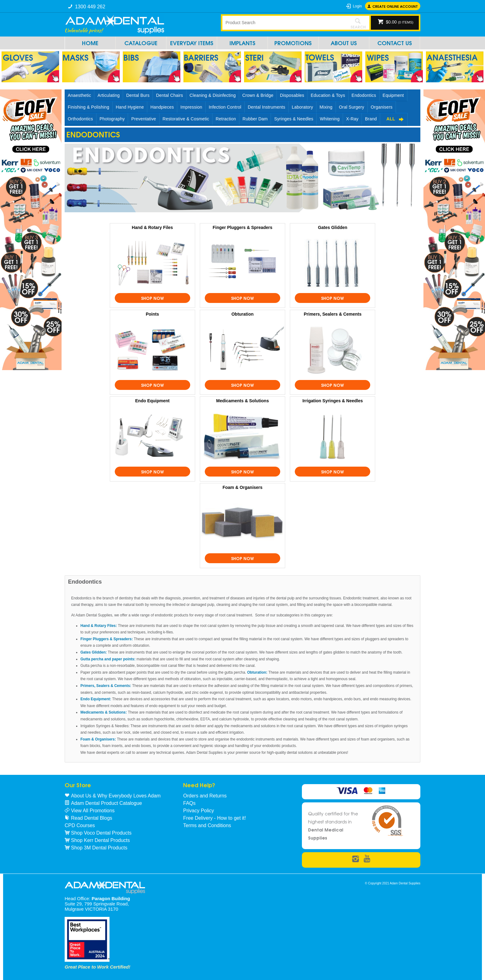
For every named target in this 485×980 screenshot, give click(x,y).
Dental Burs (138, 95)
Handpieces (162, 107)
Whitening (330, 119)
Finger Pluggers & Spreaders (243, 227)
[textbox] (284, 23)
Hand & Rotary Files (152, 227)
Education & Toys (328, 95)
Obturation (242, 314)
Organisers (382, 107)
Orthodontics (80, 119)
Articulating (109, 95)
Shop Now (152, 298)
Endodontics (364, 95)
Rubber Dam (255, 119)
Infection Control (225, 107)
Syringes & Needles (294, 119)
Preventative (144, 119)
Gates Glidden (333, 227)
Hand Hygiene (130, 107)
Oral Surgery (352, 107)
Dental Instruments (266, 107)
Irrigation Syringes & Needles (333, 401)
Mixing (326, 107)
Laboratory (302, 107)
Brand (371, 119)
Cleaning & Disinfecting (213, 95)
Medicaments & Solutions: (104, 712)
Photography (112, 119)
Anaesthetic (79, 95)
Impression (191, 107)
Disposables (292, 95)
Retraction (226, 119)
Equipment (393, 95)
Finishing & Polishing (88, 107)
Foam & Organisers (242, 487)
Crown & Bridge (258, 95)
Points (152, 314)
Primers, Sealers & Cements (333, 314)
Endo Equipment (152, 401)
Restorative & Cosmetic (186, 119)
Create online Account (395, 6)
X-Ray (352, 119)
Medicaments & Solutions (242, 401)
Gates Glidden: (94, 652)
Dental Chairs (169, 95)
